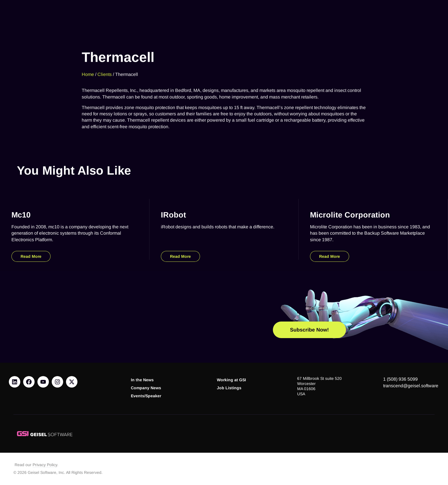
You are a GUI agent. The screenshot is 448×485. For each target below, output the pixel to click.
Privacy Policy (45, 465)
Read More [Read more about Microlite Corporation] (330, 256)
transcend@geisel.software (411, 386)
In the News (142, 380)
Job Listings (229, 388)
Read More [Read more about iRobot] (180, 256)
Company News (146, 388)
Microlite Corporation (350, 215)
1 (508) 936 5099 (400, 379)
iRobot (173, 215)
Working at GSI (231, 380)
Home (88, 66)
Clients (105, 66)
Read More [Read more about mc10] (31, 256)
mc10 (21, 215)
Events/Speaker (146, 396)
